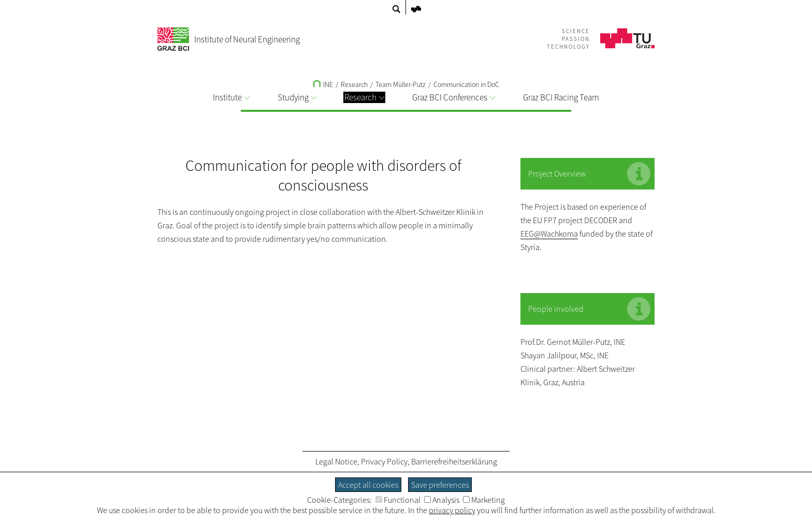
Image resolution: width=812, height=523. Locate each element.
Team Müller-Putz (401, 84)
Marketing (484, 500)
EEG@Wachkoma (549, 234)
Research (364, 97)
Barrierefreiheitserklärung (454, 461)
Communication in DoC (466, 84)
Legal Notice (336, 461)
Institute (231, 97)
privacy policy (452, 510)
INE (323, 84)
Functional (398, 500)
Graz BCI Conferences (454, 97)
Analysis (442, 500)
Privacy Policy (384, 461)
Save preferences (440, 485)
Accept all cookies (368, 485)
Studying (297, 97)
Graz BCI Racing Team (561, 97)
